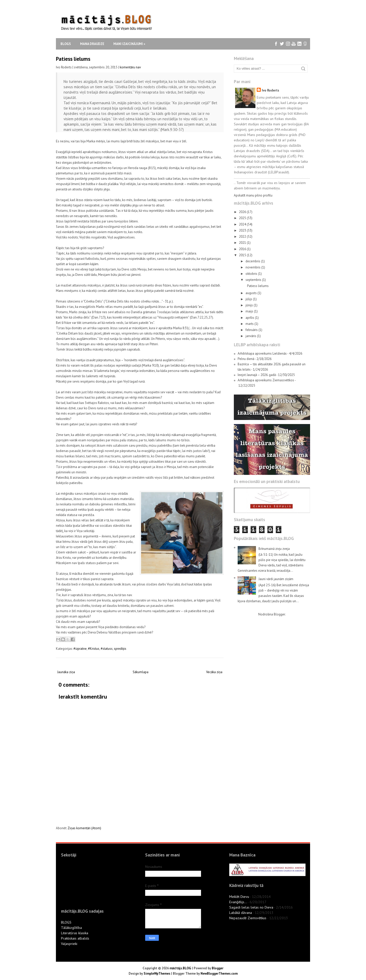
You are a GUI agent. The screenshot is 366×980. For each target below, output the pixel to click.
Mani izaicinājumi (129, 44)
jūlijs (249, 299)
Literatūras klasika (75, 933)
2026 (243, 212)
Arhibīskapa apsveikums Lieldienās (262, 353)
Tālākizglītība (71, 928)
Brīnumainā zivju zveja (274, 549)
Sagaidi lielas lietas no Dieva (251, 907)
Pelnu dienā (246, 359)
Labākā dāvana (241, 913)
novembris (253, 267)
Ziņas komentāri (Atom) (84, 828)
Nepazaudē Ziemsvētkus (248, 918)
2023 (243, 230)
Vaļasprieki (69, 944)
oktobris (252, 274)
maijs (250, 311)
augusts (251, 293)
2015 (243, 255)
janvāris (251, 336)
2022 (243, 237)
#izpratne (80, 649)
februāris (252, 330)
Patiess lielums (73, 59)
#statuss (107, 649)
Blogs (66, 44)
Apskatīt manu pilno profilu (253, 195)
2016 (243, 249)
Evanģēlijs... (238, 902)
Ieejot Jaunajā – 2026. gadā (257, 375)
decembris (253, 261)
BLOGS (66, 922)
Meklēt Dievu (239, 897)
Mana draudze (92, 44)
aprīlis (250, 318)
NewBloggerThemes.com (219, 974)
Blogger (279, 614)
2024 (243, 224)
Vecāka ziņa (214, 672)
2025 (243, 218)
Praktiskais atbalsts (75, 938)
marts (250, 324)
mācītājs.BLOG (180, 968)
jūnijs (250, 305)
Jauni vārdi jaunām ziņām (276, 579)
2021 (243, 243)
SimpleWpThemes (157, 974)
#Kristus (94, 649)
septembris (254, 280)
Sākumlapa (141, 672)
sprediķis (120, 649)
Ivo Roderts (270, 90)
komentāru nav (130, 67)
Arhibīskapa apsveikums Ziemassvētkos (266, 380)
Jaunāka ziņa (66, 672)
